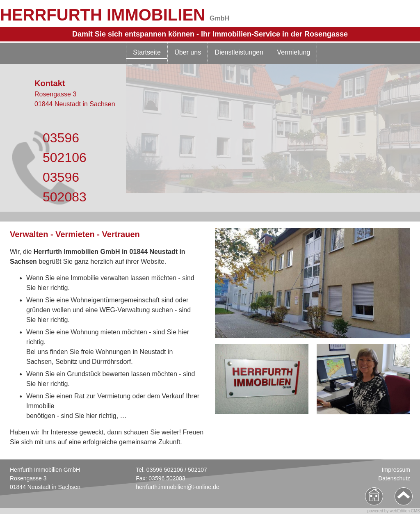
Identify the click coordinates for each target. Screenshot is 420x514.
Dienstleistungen (239, 52)
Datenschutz (394, 478)
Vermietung (293, 52)
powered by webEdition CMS (394, 511)
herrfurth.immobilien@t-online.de (177, 487)
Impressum (396, 470)
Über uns (188, 52)
